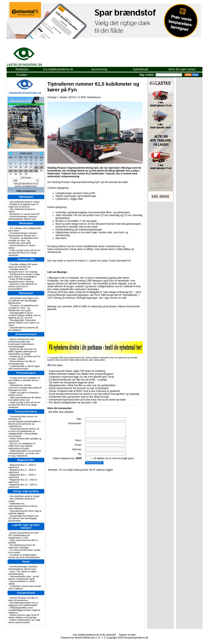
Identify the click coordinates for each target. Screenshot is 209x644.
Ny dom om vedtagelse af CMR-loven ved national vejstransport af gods (22, 446)
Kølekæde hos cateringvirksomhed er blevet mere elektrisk (23, 506)
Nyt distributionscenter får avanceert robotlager (22, 546)
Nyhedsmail (141, 69)
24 (31, 171)
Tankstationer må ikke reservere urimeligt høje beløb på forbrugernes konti (25, 388)
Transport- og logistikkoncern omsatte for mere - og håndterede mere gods (23, 240)
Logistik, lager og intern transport (26, 526)
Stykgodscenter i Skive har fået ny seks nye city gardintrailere (82, 385)
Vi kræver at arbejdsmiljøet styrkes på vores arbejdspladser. (24, 556)
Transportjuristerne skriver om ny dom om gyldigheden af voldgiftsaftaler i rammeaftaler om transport (24, 432)
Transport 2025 (26, 259)
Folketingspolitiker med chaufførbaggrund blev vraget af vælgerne (24, 610)
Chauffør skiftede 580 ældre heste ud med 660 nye (23, 266)
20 (11, 171)
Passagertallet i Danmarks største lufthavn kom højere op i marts (24, 323)
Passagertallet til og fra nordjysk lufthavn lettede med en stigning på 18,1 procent (24, 315)
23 (26, 171)
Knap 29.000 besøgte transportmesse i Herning (21, 280)
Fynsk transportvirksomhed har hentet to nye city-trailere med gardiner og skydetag (94, 394)
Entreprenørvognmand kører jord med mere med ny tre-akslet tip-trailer (87, 400)
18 (36, 167)
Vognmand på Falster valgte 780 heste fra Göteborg (77, 371)
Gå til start (26, 177)
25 (36, 171)
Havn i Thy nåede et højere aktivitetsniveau (23, 573)
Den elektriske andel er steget (25, 202)
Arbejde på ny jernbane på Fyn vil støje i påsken (24, 358)
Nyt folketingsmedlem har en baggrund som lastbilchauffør (23, 604)
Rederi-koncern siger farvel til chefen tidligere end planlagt (24, 616)
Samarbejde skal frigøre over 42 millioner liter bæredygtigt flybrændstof (23, 301)
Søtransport (26, 223)
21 (16, 171)
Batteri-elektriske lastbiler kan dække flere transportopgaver (81, 374)
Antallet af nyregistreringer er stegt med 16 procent (23, 205)
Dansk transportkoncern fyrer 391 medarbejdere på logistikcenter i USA (24, 535)
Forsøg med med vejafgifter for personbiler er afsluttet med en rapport (24, 380)
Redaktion (22, 69)
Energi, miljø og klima (26, 491)
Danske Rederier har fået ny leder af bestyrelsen (23, 599)
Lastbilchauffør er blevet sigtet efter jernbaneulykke (24, 367)
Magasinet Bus (26, 460)
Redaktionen (94, 97)
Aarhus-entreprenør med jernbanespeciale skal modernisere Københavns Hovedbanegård (21, 343)
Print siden (57, 365)
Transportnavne (26, 593)
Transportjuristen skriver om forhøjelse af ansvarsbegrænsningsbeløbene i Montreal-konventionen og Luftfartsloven (25, 421)
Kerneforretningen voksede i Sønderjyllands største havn (23, 218)
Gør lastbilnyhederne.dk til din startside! (94, 635)
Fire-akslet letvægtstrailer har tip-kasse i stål (73, 403)
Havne (26, 562)
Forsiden (22, 75)
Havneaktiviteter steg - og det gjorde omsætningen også (24, 578)
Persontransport (26, 373)
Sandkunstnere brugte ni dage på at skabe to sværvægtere (24, 275)
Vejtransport (26, 197)
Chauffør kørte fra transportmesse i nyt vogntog (23, 270)
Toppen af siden (127, 635)
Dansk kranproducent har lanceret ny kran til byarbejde (79, 388)
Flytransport (26, 293)
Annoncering (99, 69)
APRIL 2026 (26, 154)
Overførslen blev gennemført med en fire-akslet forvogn (79, 397)
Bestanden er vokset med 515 (25, 214)
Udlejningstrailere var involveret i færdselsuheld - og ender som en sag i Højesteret (25, 453)
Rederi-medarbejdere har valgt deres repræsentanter (24, 621)
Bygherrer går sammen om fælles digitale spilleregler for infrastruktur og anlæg (23, 351)
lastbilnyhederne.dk (29, 54)
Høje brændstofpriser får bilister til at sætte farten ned (25, 399)
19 (41, 167)
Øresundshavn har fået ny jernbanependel (22, 362)
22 (20, 171)
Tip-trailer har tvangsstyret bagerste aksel (71, 383)
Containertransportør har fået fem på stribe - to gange (78, 380)
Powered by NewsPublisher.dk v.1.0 (80, 638)
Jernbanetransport (26, 334)
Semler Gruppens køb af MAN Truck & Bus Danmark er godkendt (84, 391)
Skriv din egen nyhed (182, 69)
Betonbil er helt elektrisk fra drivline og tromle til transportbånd (23, 286)
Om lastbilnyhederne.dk (58, 69)
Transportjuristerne (26, 412)
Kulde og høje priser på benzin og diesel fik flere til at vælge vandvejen (24, 253)
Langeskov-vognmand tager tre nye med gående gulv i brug (81, 377)
